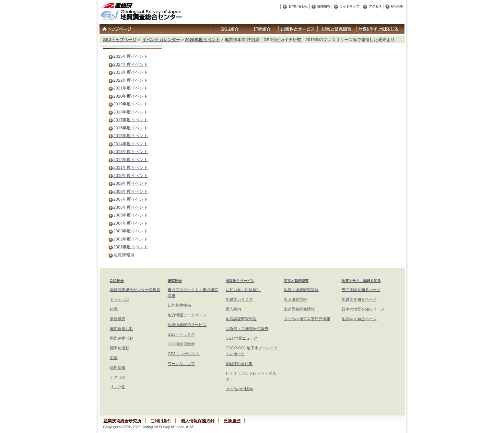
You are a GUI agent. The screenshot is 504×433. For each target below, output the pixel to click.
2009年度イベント (131, 183)
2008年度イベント (131, 191)
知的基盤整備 (179, 305)
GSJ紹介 (117, 281)
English (397, 6)
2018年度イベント (131, 112)
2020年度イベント (202, 40)
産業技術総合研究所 (122, 421)
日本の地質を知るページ (363, 309)
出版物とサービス (240, 281)
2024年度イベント (131, 64)
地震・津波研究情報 (301, 290)
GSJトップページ (120, 40)
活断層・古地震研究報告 (247, 329)
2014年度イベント (131, 144)
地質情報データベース (187, 315)
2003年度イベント (131, 231)
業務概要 (118, 319)
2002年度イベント (131, 239)
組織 (114, 309)
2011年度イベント (131, 167)
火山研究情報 (295, 299)
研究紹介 (175, 281)
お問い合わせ (298, 6)
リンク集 (118, 387)
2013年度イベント (131, 152)
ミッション (120, 299)
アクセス (375, 6)
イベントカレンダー (161, 40)
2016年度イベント (131, 128)
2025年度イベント (131, 56)
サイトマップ (349, 6)
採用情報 (324, 6)
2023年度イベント (131, 72)
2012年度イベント (131, 160)
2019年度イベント (131, 104)
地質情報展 (124, 255)
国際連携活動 (122, 338)
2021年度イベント (131, 88)
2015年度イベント (131, 136)
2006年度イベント (131, 207)
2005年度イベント (131, 215)
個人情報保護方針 (198, 421)
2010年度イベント (131, 176)
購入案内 (233, 309)
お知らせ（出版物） (243, 290)
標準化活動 (120, 348)
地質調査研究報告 (241, 319)
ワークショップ (181, 364)
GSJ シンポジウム (184, 354)
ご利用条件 (161, 421)
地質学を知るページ (359, 319)
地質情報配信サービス (187, 325)
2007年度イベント (131, 199)
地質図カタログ (239, 299)
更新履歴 (232, 421)
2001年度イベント (131, 247)
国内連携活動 (122, 329)
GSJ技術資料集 (239, 364)
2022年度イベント (131, 80)
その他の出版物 (239, 389)
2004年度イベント (131, 223)
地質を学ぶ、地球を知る (361, 281)
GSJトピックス (181, 334)
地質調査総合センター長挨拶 (135, 290)
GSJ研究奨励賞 (181, 344)
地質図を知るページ (359, 299)
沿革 (114, 358)
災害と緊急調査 (296, 281)
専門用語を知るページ (361, 290)
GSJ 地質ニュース (242, 338)
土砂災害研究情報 (299, 309)
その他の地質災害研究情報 (307, 319)
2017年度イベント (131, 120)
